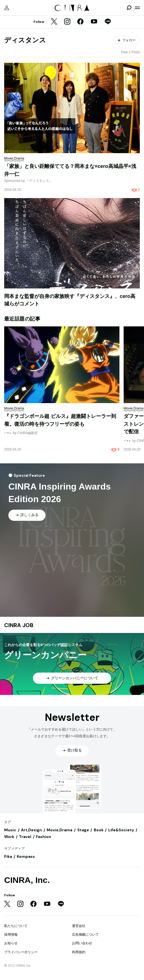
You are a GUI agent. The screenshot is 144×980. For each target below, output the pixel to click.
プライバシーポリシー (21, 952)
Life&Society (121, 830)
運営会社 (79, 926)
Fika (8, 856)
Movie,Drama (59, 830)
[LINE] (108, 22)
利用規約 (79, 952)
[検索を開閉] (129, 8)
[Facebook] (80, 22)
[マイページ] (7, 8)
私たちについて (16, 926)
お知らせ (11, 943)
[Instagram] (67, 22)
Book (99, 830)
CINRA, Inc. (27, 880)
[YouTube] (94, 22)
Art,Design (31, 830)
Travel (25, 837)
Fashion (44, 837)
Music (10, 830)
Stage (83, 830)
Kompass (26, 856)
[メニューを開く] (137, 8)
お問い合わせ (82, 943)
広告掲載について (85, 935)
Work (9, 837)
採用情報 (11, 935)
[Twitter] (54, 22)
